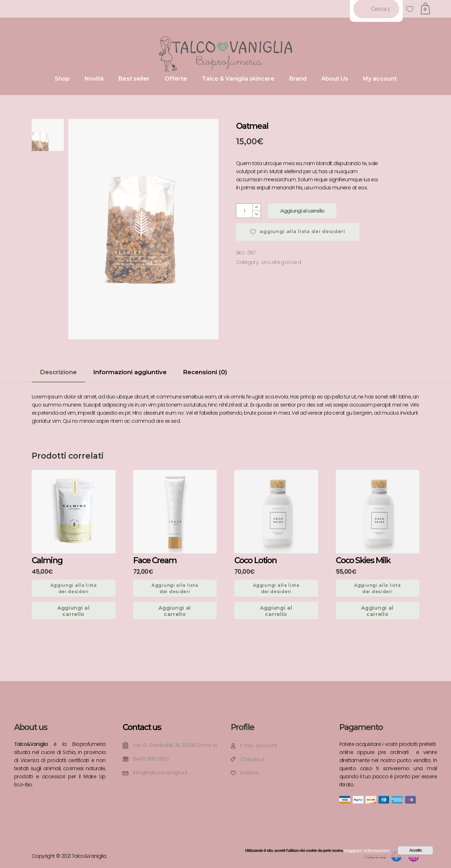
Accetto (416, 850)
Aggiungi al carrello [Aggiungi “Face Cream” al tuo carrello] (175, 611)
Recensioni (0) (205, 372)
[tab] (58, 374)
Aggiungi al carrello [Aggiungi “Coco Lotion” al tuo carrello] (276, 611)
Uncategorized (282, 262)
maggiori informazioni (367, 850)
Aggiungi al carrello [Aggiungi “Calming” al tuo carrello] (74, 611)
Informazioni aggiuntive (130, 372)
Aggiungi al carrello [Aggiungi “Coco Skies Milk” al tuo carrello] (377, 611)
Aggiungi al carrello (302, 211)
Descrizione (58, 372)
